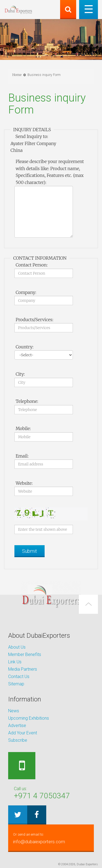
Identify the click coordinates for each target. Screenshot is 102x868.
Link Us (15, 662)
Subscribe (18, 740)
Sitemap (16, 684)
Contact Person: (32, 265)
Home (17, 75)
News (14, 711)
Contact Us (19, 677)
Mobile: (23, 428)
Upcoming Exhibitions (29, 718)
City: (20, 374)
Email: (22, 456)
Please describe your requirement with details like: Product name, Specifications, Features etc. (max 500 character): (50, 172)
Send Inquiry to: (32, 136)
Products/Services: (34, 320)
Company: (26, 292)
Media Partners (23, 669)
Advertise (17, 726)
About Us (17, 647)
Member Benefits (25, 654)
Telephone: (27, 401)
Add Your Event (23, 733)
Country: (24, 347)
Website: (24, 483)
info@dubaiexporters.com (51, 838)
